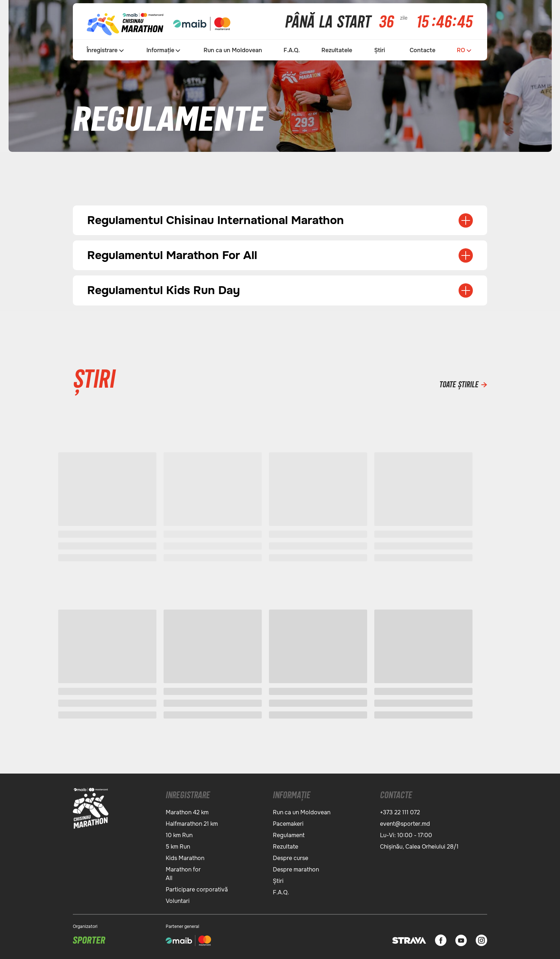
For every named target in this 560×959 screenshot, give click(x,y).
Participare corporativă (197, 888)
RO (461, 50)
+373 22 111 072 (400, 811)
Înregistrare (102, 50)
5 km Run (178, 845)
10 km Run (179, 834)
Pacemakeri (288, 822)
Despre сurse (291, 857)
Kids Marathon (185, 857)
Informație (160, 50)
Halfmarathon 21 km (192, 822)
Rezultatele (337, 50)
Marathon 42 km (187, 811)
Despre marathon (296, 868)
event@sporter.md (405, 822)
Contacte (422, 50)
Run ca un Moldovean (233, 50)
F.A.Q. (292, 50)
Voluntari (178, 900)
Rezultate (286, 845)
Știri (380, 50)
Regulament (289, 834)
